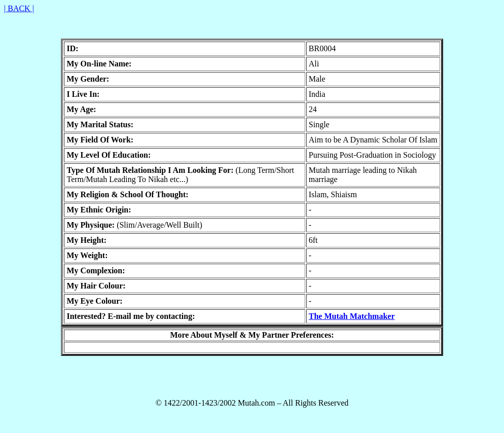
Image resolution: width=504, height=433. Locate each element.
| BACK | (19, 8)
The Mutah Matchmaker (352, 316)
